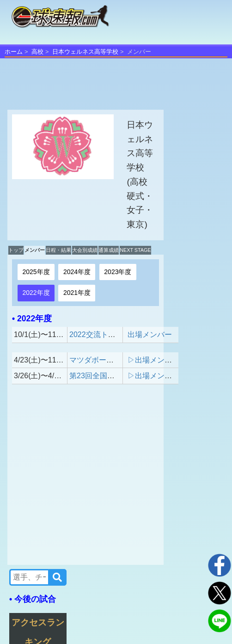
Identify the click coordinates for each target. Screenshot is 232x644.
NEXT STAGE (135, 250)
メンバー (35, 250)
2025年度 (36, 272)
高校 (37, 52)
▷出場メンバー (153, 360)
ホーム (14, 52)
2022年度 (36, 293)
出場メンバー (150, 335)
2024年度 (77, 272)
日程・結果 (58, 250)
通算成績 (109, 250)
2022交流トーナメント (107, 335)
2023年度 (118, 272)
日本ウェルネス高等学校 (85, 52)
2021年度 (77, 293)
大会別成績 (85, 250)
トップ (16, 250)
